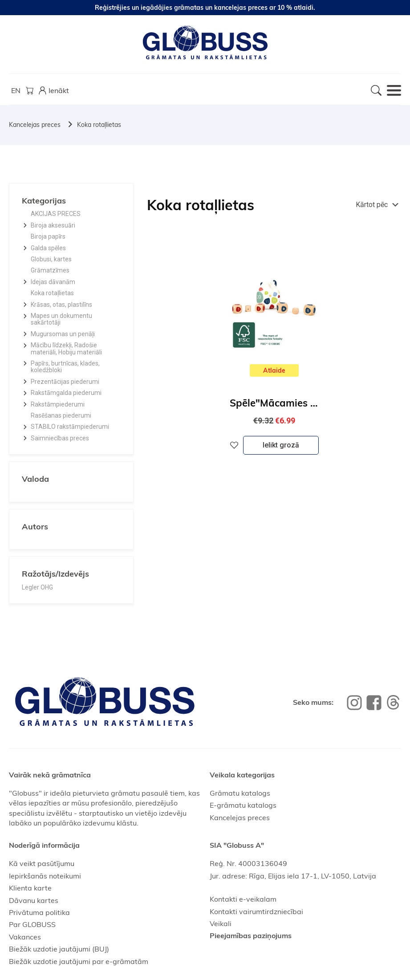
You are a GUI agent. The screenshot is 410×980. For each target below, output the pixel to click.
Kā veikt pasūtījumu (42, 863)
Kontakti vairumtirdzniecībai (256, 911)
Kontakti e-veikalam (243, 899)
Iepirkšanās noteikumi (45, 876)
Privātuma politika (39, 912)
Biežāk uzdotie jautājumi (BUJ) (59, 949)
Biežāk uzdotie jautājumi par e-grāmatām (79, 961)
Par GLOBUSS (32, 924)
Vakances (25, 937)
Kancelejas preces (35, 125)
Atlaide (274, 370)
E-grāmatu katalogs (243, 805)
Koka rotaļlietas (99, 125)
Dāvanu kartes (34, 900)
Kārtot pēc (372, 205)
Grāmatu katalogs (240, 793)
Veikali (221, 923)
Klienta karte (30, 888)
